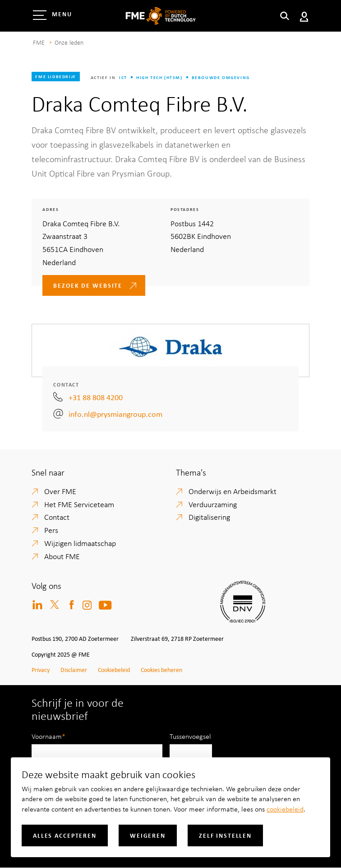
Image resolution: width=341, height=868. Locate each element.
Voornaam (47, 736)
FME (39, 42)
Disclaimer (74, 670)
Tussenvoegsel (190, 736)
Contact (57, 517)
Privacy (41, 670)
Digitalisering (209, 517)
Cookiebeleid (114, 670)
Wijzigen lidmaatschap (80, 543)
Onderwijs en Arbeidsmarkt (233, 491)
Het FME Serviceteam (79, 504)
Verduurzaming (213, 504)
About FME (62, 556)
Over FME (60, 491)
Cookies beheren (161, 670)
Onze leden (69, 42)
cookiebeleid (285, 809)
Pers (51, 530)
